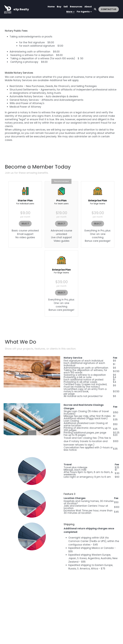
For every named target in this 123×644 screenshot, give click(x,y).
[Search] (95, 9)
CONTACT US (109, 9)
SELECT (25, 222)
